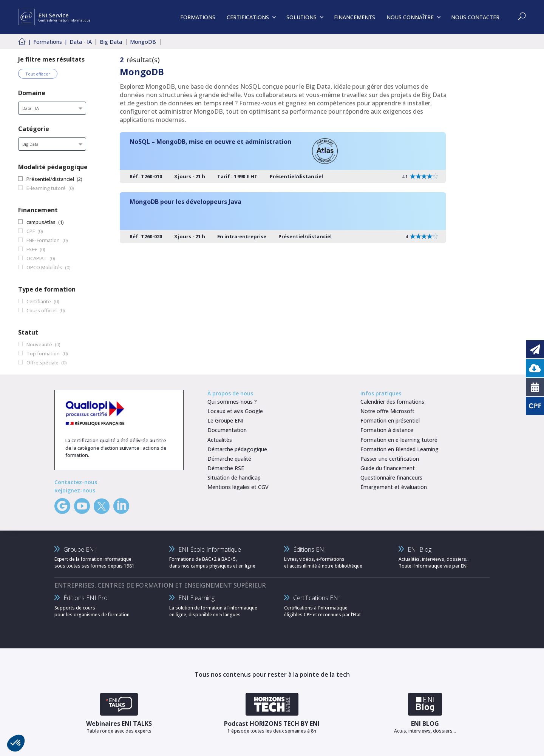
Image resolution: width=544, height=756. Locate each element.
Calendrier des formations (392, 402)
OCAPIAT (37, 258)
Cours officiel (42, 310)
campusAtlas (41, 222)
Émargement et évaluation (394, 487)
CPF (31, 231)
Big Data (111, 42)
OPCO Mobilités (44, 267)
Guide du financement (388, 468)
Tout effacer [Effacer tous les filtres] (38, 74)
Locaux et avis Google (235, 411)
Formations (48, 42)
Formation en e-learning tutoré (399, 440)
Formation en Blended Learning (399, 449)
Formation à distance (387, 430)
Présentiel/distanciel (50, 179)
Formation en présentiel (390, 420)
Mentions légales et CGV (238, 487)
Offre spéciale (42, 363)
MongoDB (143, 42)
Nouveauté (39, 344)
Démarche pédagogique (237, 449)
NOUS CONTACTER (475, 17)
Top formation (43, 353)
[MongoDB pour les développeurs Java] (283, 218)
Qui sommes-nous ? (232, 402)
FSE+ (32, 249)
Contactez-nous (76, 482)
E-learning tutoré (46, 188)
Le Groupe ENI (225, 420)
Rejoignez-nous (75, 490)
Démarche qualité (229, 459)
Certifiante (39, 301)
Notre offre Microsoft (387, 411)
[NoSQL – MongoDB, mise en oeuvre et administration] (283, 158)
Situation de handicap (234, 478)
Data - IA (81, 42)
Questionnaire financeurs (391, 478)
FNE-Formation (43, 240)
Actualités (220, 440)
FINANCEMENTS (355, 17)
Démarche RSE (226, 468)
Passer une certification (390, 459)
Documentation (227, 430)
